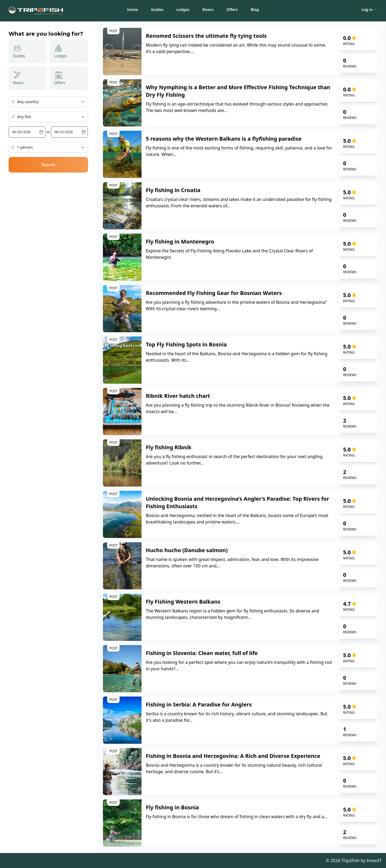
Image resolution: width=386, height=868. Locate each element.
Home (133, 10)
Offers (232, 10)
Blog (255, 10)
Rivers (208, 10)
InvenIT (374, 860)
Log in (370, 10)
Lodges (183, 10)
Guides (157, 10)
